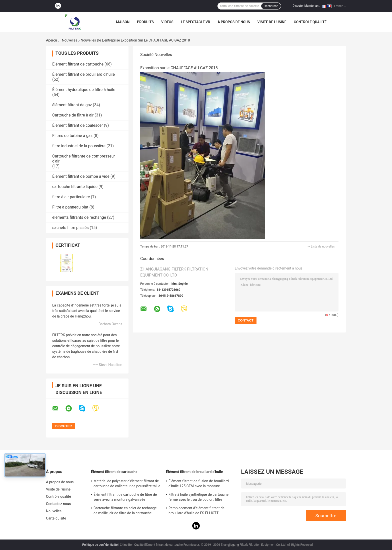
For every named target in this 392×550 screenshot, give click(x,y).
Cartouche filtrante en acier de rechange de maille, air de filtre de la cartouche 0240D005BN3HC (125, 511)
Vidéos (167, 22)
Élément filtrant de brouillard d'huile (83, 74)
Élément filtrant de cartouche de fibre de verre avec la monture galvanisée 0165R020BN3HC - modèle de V (125, 498)
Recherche (271, 6)
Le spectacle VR (196, 22)
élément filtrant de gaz (72, 105)
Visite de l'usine (272, 22)
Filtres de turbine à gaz (72, 136)
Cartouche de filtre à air (73, 115)
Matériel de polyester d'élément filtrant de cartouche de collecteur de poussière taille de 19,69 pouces (127, 484)
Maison (123, 22)
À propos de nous (234, 22)
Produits (145, 22)
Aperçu (51, 40)
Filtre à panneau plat (70, 207)
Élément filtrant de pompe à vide (81, 176)
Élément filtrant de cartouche (78, 64)
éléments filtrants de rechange (79, 217)
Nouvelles (70, 40)
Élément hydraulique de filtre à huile (84, 90)
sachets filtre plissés (70, 228)
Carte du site (56, 518)
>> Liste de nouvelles (321, 246)
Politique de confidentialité (100, 545)
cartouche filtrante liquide (75, 187)
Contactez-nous (58, 504)
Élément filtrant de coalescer (77, 125)
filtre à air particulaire (71, 197)
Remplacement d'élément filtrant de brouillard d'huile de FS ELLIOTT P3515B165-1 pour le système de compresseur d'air (196, 511)
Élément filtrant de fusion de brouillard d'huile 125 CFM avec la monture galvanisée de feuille (199, 484)
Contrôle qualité (310, 22)
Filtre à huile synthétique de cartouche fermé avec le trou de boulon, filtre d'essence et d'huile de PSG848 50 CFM (200, 498)
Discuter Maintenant (306, 6)
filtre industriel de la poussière (79, 146)
